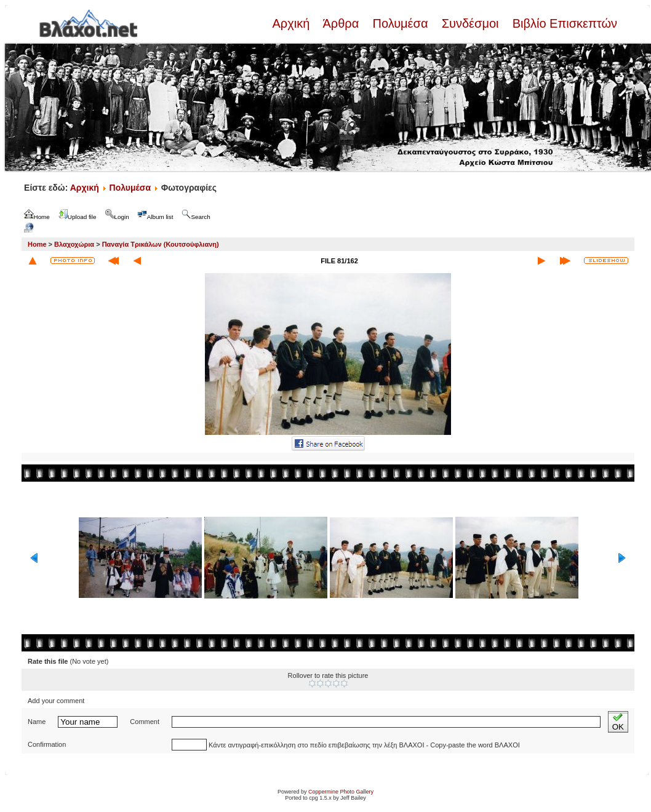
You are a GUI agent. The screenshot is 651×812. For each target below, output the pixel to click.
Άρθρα (341, 23)
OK (618, 722)
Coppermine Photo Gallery (341, 792)
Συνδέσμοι (470, 23)
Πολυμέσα (400, 23)
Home (37, 244)
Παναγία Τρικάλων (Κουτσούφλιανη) (161, 244)
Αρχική (292, 23)
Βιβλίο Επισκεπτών (563, 23)
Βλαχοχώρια (74, 244)
